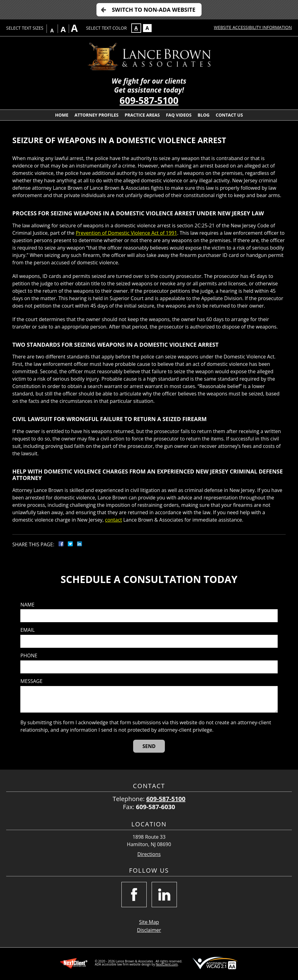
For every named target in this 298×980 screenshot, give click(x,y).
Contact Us (229, 115)
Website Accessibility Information (253, 27)
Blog (204, 115)
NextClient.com (167, 964)
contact (114, 520)
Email (27, 630)
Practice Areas (142, 115)
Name (27, 605)
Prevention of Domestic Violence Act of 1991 (127, 233)
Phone (29, 656)
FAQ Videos (179, 115)
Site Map (149, 922)
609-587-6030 (155, 807)
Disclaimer (149, 930)
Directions (149, 854)
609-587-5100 (149, 100)
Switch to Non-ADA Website (154, 10)
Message (31, 681)
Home (62, 115)
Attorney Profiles (97, 115)
